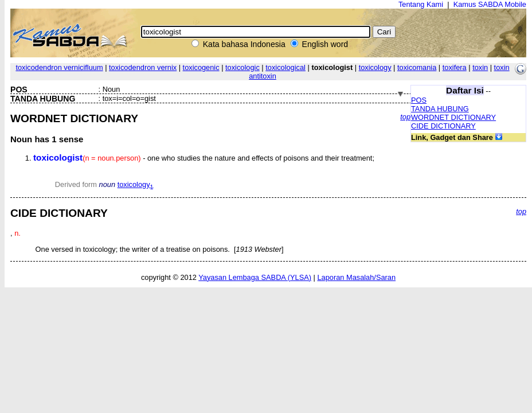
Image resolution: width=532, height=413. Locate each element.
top (405, 117)
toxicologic (242, 67)
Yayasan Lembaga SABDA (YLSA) (255, 277)
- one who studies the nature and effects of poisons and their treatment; (204, 158)
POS (419, 100)
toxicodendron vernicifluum (59, 67)
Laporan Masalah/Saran (356, 277)
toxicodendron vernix (143, 67)
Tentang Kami (421, 4)
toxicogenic (201, 67)
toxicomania (417, 67)
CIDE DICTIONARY (443, 126)
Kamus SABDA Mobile (490, 4)
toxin (480, 67)
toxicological (285, 67)
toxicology (375, 67)
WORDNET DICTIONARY (453, 117)
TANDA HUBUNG (440, 109)
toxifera (455, 67)
